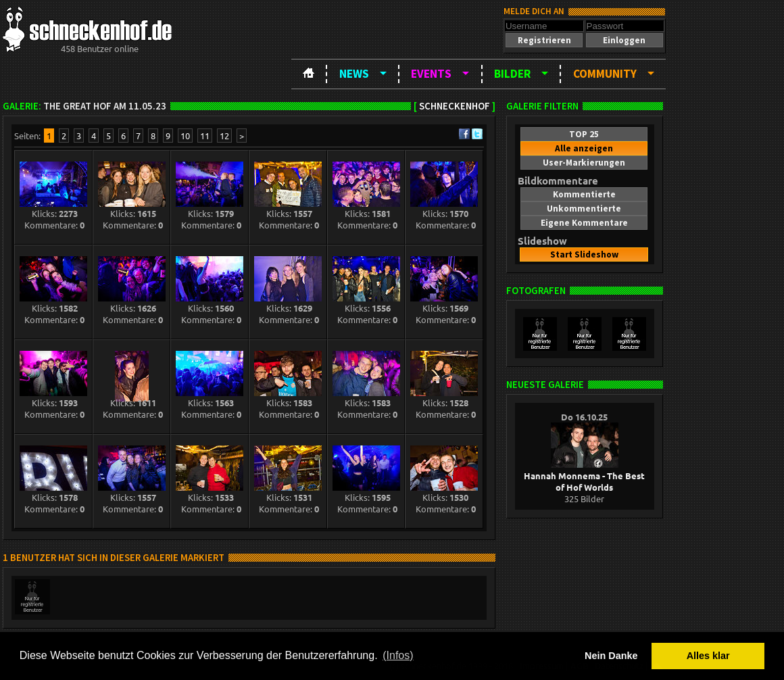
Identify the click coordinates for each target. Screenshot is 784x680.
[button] (544, 40)
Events (431, 74)
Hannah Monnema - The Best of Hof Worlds (584, 476)
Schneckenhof (455, 106)
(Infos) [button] (398, 655)
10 (185, 136)
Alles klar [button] (708, 656)
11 (205, 136)
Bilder (512, 74)
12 (224, 136)
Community (605, 74)
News (354, 74)
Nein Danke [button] (611, 656)
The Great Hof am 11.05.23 (105, 106)
